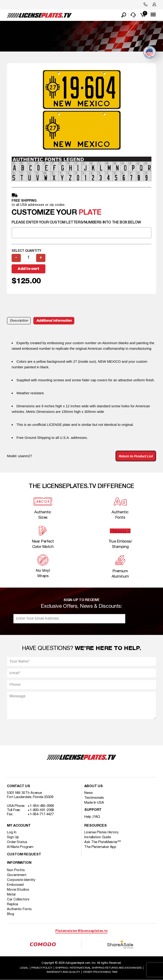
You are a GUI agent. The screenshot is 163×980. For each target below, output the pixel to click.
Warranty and (63, 972)
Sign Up (13, 837)
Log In (12, 832)
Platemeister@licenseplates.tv (81, 931)
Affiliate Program (20, 847)
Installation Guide (98, 837)
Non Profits (16, 870)
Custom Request (24, 855)
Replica (13, 904)
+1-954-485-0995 (41, 806)
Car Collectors (18, 899)
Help (88, 817)
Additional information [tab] (54, 321)
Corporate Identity (21, 880)
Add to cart (28, 269)
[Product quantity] (28, 258)
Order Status (17, 842)
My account (19, 826)
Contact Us (19, 786)
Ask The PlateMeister (103, 842)
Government (17, 875)
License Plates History (102, 832)
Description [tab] (19, 321)
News (89, 793)
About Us (94, 786)
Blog (11, 914)
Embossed (15, 885)
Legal (24, 968)
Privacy (42, 968)
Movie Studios (18, 890)
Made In (94, 803)
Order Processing (100, 972)
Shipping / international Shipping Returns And (98, 968)
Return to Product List (136, 456)
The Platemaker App (100, 847)
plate (90, 213)
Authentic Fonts (19, 909)
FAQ (97, 817)
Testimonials (94, 798)
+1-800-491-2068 (41, 810)
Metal (11, 895)
